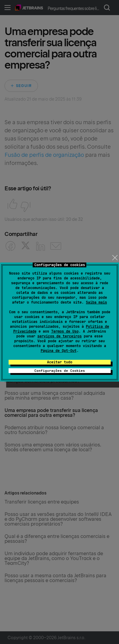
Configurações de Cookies (60, 371)
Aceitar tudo (60, 362)
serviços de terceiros (59, 336)
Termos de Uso (65, 331)
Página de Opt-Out (59, 351)
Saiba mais (96, 302)
